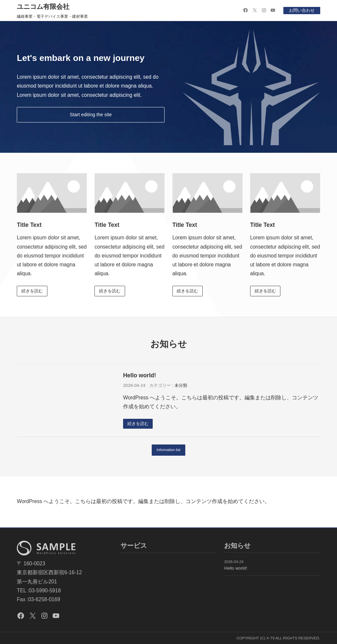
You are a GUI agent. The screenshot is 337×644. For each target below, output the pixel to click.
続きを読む (32, 291)
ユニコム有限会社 (43, 7)
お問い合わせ (301, 10)
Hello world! (140, 376)
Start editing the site (91, 115)
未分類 (181, 386)
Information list (169, 451)
